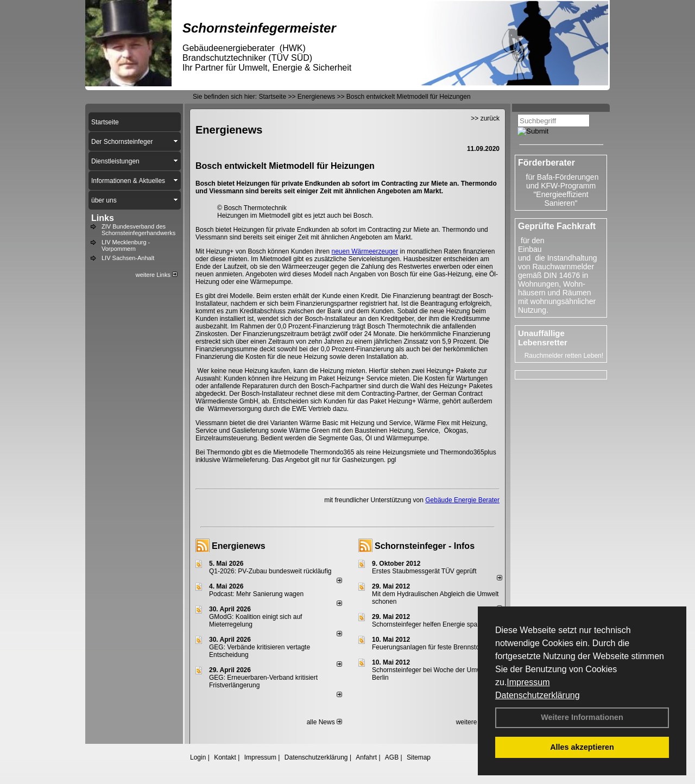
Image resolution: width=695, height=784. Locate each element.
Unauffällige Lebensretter (543, 338)
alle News (324, 722)
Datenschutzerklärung (538, 695)
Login (198, 757)
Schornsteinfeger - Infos (425, 546)
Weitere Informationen (582, 717)
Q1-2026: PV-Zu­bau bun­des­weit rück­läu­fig (270, 571)
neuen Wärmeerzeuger (365, 251)
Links (103, 218)
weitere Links (157, 275)
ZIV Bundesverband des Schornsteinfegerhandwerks (138, 230)
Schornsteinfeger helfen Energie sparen (429, 624)
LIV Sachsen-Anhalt (128, 258)
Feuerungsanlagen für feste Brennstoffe (429, 647)
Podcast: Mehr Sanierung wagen (256, 594)
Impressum (528, 682)
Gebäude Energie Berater (462, 500)
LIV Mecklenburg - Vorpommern (126, 245)
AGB (392, 757)
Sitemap (419, 757)
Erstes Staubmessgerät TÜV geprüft (424, 571)
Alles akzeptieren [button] (582, 747)
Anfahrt (366, 757)
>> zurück (485, 118)
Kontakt (225, 757)
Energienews (239, 546)
